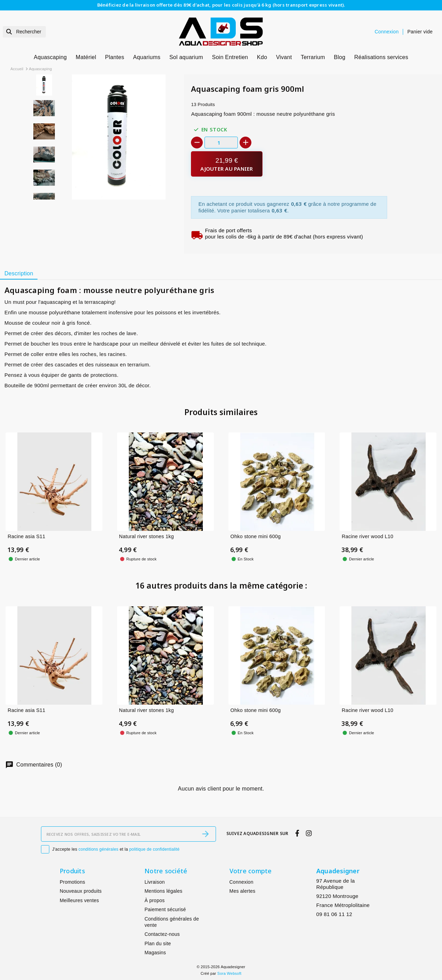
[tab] (19, 274)
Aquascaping (50, 57)
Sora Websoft (229, 973)
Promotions (72, 882)
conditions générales (98, 849)
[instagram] (309, 833)
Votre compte (251, 871)
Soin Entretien (230, 57)
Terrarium (313, 57)
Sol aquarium (186, 57)
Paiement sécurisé (165, 909)
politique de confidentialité (154, 849)
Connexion (241, 882)
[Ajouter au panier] (227, 164)
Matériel (86, 57)
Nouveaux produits (81, 891)
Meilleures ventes (79, 900)
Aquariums (147, 57)
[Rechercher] (24, 32)
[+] (245, 143)
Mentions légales (163, 891)
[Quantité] (221, 142)
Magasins (155, 953)
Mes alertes (243, 891)
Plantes (115, 57)
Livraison (155, 882)
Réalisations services (381, 57)
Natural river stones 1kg (147, 536)
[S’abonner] (206, 834)
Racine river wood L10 (367, 536)
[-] (197, 143)
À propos (155, 900)
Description (19, 273)
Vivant (284, 57)
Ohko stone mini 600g (256, 536)
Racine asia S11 (27, 536)
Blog (340, 57)
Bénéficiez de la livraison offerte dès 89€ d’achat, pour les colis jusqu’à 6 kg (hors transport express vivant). (221, 5)
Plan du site (158, 943)
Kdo (262, 57)
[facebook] (297, 833)
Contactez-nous (162, 934)
